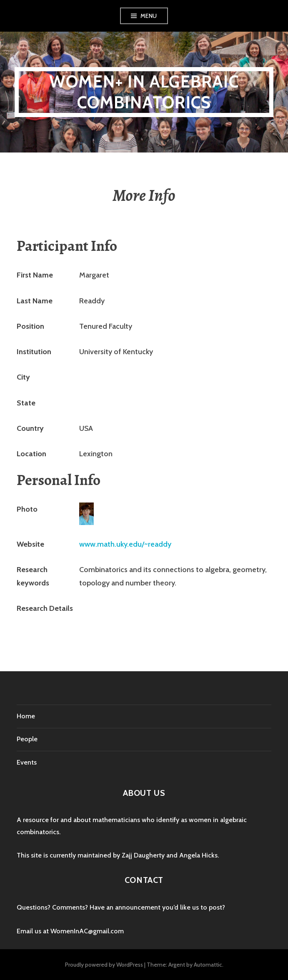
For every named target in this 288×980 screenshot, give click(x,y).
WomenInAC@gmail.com (87, 931)
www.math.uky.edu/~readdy (125, 544)
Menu (149, 16)
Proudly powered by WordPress (104, 965)
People (27, 739)
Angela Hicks (198, 855)
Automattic (208, 965)
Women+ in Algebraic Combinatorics (144, 92)
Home (26, 716)
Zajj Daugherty (143, 855)
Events (27, 762)
